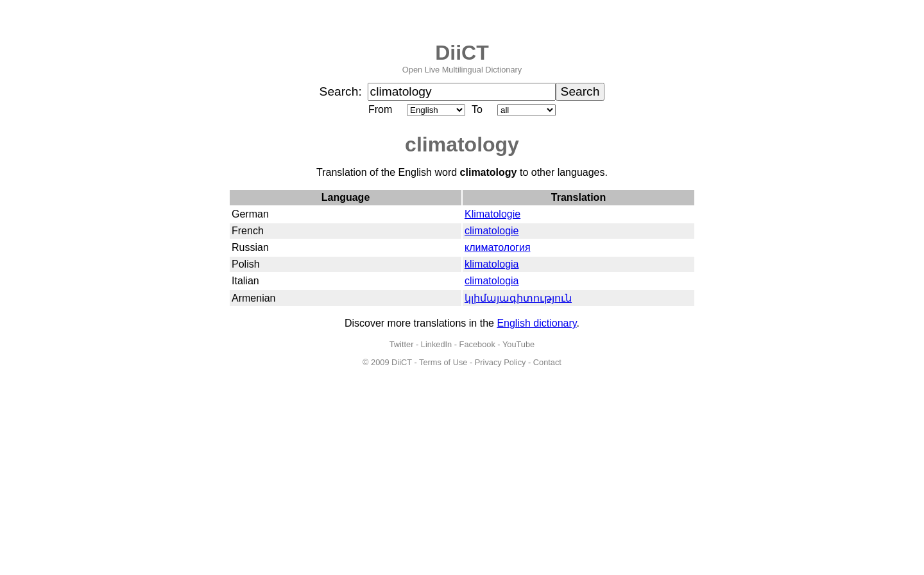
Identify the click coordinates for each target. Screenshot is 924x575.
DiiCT (462, 53)
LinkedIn (436, 344)
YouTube (518, 344)
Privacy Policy (501, 362)
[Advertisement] (462, 479)
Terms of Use (443, 362)
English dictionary (536, 323)
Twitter (402, 344)
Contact (547, 362)
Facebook (477, 344)
